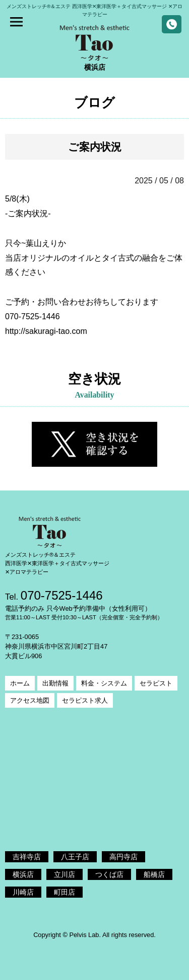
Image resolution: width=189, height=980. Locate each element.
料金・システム (104, 683)
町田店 (65, 892)
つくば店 (109, 874)
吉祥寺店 (27, 857)
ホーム (20, 683)
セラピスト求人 (85, 700)
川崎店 (23, 892)
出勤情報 (55, 683)
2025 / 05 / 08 (159, 181)
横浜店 (23, 874)
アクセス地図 (30, 700)
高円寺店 (123, 857)
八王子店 (75, 857)
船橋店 (154, 874)
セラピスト (156, 683)
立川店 (65, 874)
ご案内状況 (95, 147)
